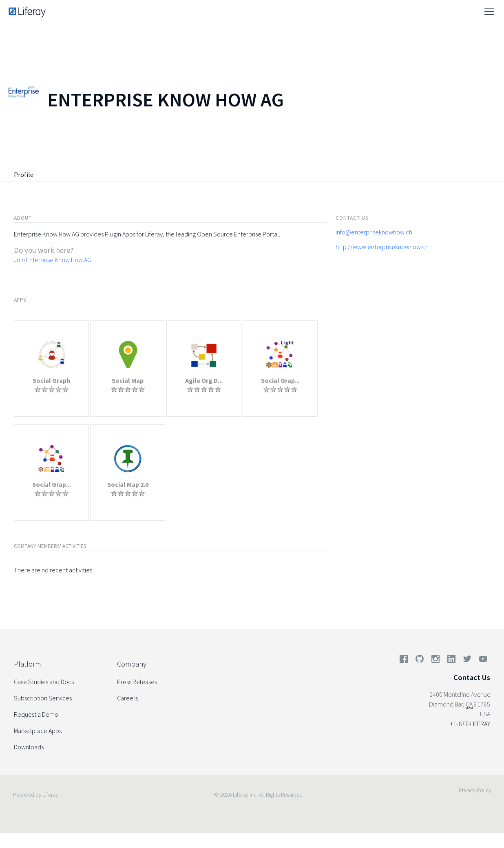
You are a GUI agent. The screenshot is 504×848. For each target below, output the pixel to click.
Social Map (128, 380)
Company (132, 664)
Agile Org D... (204, 380)
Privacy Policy (475, 790)
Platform (27, 664)
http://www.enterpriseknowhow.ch (382, 247)
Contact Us (472, 677)
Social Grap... (280, 380)
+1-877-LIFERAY (470, 724)
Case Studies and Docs (44, 682)
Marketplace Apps (38, 731)
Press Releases (137, 682)
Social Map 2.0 (128, 484)
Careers (127, 698)
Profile (24, 174)
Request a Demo (36, 714)
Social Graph (51, 380)
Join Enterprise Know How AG (53, 260)
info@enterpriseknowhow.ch (374, 232)
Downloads (29, 747)
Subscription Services (43, 698)
